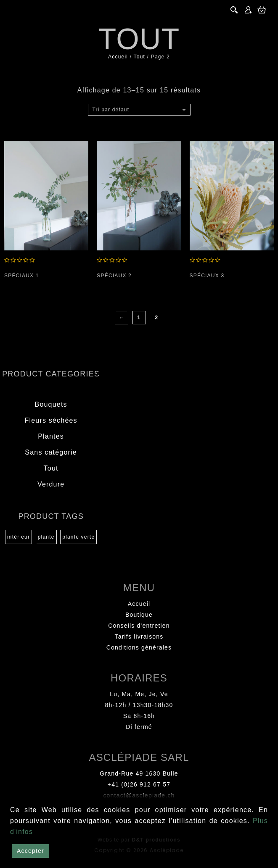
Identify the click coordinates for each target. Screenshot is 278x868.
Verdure (51, 484)
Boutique (139, 615)
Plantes (51, 436)
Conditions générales (139, 647)
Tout (139, 57)
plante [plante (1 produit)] (46, 537)
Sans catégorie (51, 452)
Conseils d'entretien (139, 626)
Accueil (118, 57)
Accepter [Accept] (30, 851)
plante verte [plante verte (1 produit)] (78, 537)
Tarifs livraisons (139, 637)
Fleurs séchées (51, 420)
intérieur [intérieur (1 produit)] (19, 537)
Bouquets (51, 404)
